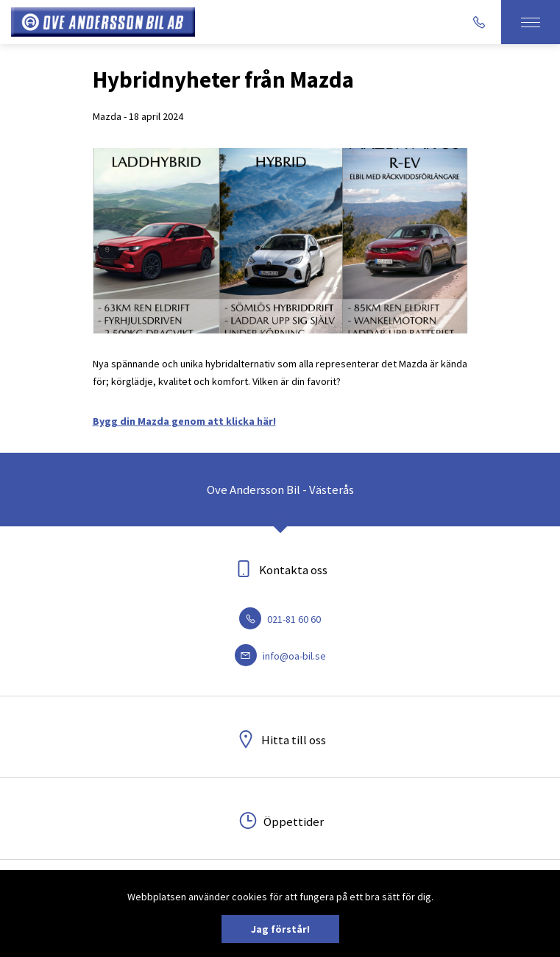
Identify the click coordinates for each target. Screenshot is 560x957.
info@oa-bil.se (280, 656)
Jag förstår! (280, 929)
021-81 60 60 (280, 619)
